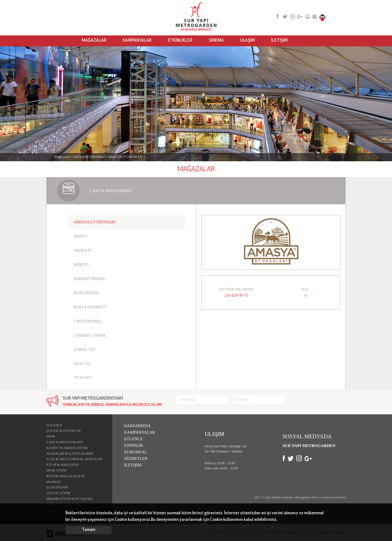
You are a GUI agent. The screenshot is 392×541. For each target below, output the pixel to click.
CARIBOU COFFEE (90, 335)
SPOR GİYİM (56, 470)
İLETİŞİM (279, 41)
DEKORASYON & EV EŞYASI (70, 499)
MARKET (54, 482)
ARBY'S (80, 236)
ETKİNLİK (134, 445)
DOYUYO (82, 364)
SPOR (51, 436)
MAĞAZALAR (94, 41)
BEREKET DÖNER (89, 279)
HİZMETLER (136, 458)
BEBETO (81, 265)
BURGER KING (87, 293)
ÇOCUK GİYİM (58, 493)
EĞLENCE (54, 425)
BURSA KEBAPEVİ (90, 307)
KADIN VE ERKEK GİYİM (67, 448)
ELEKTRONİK (57, 487)
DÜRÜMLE (83, 378)
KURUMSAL (136, 452)
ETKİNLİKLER (180, 41)
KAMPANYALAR (137, 41)
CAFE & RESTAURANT (65, 442)
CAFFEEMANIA (87, 321)
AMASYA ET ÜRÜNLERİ (95, 222)
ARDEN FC (83, 250)
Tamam (89, 530)
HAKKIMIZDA (137, 426)
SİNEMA (216, 41)
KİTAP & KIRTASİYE (63, 465)
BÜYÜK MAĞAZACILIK (65, 476)
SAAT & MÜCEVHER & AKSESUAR (74, 459)
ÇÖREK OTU (85, 350)
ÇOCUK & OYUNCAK (64, 431)
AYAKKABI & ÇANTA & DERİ (70, 453)
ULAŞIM (247, 41)
